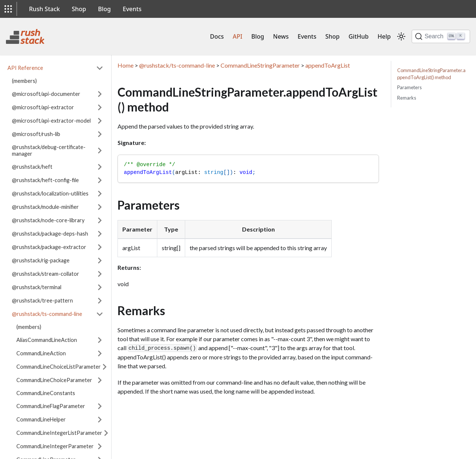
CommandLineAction (41, 353)
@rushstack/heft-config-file (45, 180)
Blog (104, 9)
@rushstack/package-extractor (49, 247)
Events (132, 9)
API (238, 36)
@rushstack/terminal (37, 287)
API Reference (25, 68)
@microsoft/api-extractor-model (51, 121)
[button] (8, 9)
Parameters (409, 87)
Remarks (407, 98)
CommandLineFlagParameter (51, 406)
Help (384, 36)
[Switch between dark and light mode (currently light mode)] (401, 36)
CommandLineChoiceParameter (54, 380)
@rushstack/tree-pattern (42, 300)
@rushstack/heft (32, 167)
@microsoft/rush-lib (36, 134)
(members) (24, 81)
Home (126, 65)
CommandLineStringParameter (260, 65)
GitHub (358, 36)
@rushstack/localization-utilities (50, 193)
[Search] (441, 36)
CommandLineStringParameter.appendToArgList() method (431, 74)
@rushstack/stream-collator (46, 274)
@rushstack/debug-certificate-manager (49, 150)
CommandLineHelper (41, 419)
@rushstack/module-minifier (45, 207)
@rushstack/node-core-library (48, 220)
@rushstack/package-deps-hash (50, 234)
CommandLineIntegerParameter (55, 446)
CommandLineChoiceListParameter (59, 367)
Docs (217, 36)
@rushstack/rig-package (41, 260)
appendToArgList (328, 65)
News (281, 36)
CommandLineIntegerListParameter (59, 433)
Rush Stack (44, 9)
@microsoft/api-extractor (43, 107)
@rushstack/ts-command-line (47, 314)
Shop (79, 9)
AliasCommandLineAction (47, 340)
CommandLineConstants (46, 393)
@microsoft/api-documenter (46, 94)
